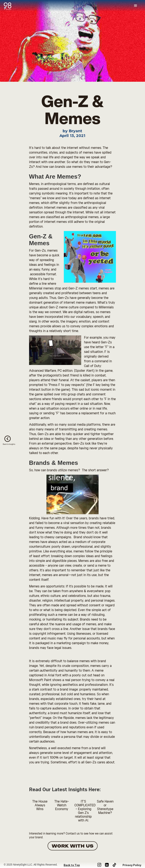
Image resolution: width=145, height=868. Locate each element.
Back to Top (72, 865)
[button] (136, 6)
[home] (9, 5)
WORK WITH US (73, 846)
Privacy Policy (132, 865)
